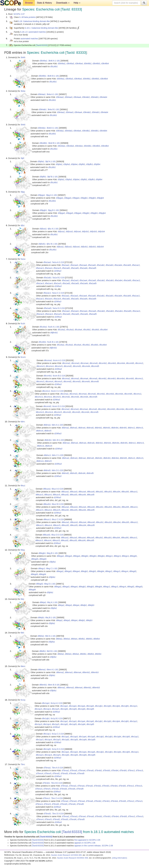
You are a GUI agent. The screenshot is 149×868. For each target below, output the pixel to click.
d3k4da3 (69, 131)
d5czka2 (61, 330)
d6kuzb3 (108, 492)
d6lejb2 (83, 605)
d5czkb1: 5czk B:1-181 (49, 342)
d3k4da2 (60, 131)
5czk (23, 323)
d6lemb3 (95, 672)
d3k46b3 (96, 64)
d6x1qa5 (90, 706)
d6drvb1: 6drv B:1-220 (54, 440)
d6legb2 (85, 556)
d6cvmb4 (121, 363)
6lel (22, 633)
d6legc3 (117, 556)
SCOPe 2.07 (19, 14)
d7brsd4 (73, 773)
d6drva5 (90, 428)
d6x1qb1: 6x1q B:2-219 (52, 718)
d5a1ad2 (66, 268)
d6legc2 (109, 556)
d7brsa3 (74, 770)
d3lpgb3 (92, 198)
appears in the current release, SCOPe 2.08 (94, 846)
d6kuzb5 (125, 492)
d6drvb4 (115, 428)
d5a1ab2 (101, 265)
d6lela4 (74, 639)
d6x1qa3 (73, 706)
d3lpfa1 (53, 562)
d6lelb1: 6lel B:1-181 (48, 651)
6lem (23, 666)
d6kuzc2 (134, 492)
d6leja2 (61, 605)
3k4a (23, 91)
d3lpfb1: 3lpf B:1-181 (49, 177)
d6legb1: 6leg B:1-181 (48, 553)
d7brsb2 (98, 770)
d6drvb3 (107, 428)
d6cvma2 (66, 363)
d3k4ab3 (95, 97)
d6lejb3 (91, 605)
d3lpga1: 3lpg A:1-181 (47, 195)
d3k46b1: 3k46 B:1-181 (49, 76)
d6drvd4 (82, 473)
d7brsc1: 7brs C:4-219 (53, 798)
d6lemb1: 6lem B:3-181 (50, 685)
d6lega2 (60, 556)
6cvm (23, 357)
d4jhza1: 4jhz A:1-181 (49, 229)
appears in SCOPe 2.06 (85, 843)
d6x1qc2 (134, 706)
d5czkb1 (54, 66)
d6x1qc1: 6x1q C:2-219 (54, 734)
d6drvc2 (131, 428)
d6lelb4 (96, 639)
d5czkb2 (87, 330)
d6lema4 (77, 672)
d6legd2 (133, 556)
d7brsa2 (65, 770)
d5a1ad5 (92, 268)
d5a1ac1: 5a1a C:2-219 (54, 293)
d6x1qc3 (38, 709)
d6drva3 (74, 428)
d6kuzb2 (99, 492)
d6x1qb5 (125, 706)
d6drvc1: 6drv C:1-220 (54, 455)
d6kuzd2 (65, 495)
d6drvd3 (74, 473)
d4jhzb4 (101, 231)
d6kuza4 (82, 492)
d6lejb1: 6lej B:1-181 (47, 618)
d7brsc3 (139, 770)
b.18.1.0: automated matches (33, 32)
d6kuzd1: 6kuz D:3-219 (53, 535)
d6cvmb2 (103, 363)
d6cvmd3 (77, 366)
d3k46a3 (70, 64)
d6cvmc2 (139, 363)
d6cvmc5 (59, 366)
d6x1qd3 (73, 709)
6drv (23, 422)
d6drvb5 (123, 428)
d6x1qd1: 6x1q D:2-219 (54, 749)
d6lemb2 (86, 672)
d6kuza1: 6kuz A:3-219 (53, 489)
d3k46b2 (88, 64)
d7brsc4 (40, 773)
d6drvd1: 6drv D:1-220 (53, 470)
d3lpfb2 (82, 164)
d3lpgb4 (100, 198)
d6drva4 (82, 428)
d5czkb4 (104, 330)
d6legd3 (35, 559)
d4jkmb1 (54, 333)
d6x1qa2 (64, 706)
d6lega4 (77, 556)
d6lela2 (59, 639)
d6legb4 (101, 556)
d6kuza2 (65, 492)
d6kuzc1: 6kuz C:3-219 (54, 519)
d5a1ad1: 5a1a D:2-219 (54, 308)
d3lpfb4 (97, 164)
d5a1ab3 (109, 265)
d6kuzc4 (48, 495)
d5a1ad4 (84, 268)
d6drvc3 (139, 428)
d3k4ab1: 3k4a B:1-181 (49, 109)
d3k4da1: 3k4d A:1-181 (48, 128)
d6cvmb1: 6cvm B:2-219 (54, 376)
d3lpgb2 (84, 198)
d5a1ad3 (75, 268)
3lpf (22, 158)
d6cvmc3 (41, 366)
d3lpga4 (76, 198)
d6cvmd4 (86, 366)
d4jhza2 (61, 231)
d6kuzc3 (39, 495)
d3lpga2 (60, 198)
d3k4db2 (86, 131)
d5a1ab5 (127, 265)
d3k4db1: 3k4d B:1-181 (50, 143)
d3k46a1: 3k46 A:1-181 (50, 61)
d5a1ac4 (49, 268)
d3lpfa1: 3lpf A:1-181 (47, 161)
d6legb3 (93, 556)
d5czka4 (78, 330)
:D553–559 (73, 858)
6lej (22, 599)
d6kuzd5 (91, 495)
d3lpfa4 (74, 164)
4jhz (23, 225)
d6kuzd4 (82, 495)
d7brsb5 (123, 770)
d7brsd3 (64, 773)
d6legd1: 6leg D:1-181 (46, 584)
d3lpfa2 (59, 164)
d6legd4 (43, 559)
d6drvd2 (65, 473)
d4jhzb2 (85, 231)
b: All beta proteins (27, 17)
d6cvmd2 (68, 366)
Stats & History (44, 3)
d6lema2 (60, 672)
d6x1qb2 (99, 706)
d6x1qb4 (116, 706)
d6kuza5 (91, 492)
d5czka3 (70, 330)
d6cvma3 (75, 363)
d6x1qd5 (90, 709)
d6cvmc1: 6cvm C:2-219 (53, 391)
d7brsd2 (56, 773)
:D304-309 (66, 855)
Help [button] (77, 3)
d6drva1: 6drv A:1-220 (53, 425)
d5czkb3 (95, 330)
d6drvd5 (90, 473)
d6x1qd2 (64, 709)
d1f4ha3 (58, 271)
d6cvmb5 (130, 363)
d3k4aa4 (77, 97)
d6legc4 (125, 556)
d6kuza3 (74, 492)
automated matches (29, 39)
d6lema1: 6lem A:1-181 (48, 670)
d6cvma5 (94, 363)
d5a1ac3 (40, 268)
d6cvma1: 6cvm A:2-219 (55, 360)
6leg (23, 550)
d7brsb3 (107, 770)
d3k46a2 (62, 64)
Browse (29, 3)
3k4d (23, 125)
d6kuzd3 (74, 495)
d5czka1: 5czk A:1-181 (50, 327)
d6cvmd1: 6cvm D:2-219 (54, 406)
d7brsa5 (90, 770)
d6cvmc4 (50, 366)
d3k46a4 (79, 64)
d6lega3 (68, 556)
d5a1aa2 (66, 265)
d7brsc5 (48, 773)
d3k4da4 (77, 131)
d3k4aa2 (60, 97)
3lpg (23, 192)
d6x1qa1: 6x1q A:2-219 (52, 703)
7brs (23, 764)
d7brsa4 (82, 770)
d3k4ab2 (86, 97)
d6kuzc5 (56, 495)
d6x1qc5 (55, 709)
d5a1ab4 (118, 265)
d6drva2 (65, 428)
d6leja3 (69, 605)
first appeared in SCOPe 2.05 (87, 840)
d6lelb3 (89, 639)
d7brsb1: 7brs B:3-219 (53, 783)
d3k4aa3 (69, 97)
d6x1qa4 (81, 706)
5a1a (23, 259)
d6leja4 (76, 605)
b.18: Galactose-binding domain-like (34, 21)
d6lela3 (67, 639)
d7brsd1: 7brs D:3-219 (54, 814)
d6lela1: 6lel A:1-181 (47, 636)
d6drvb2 (98, 428)
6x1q (23, 700)
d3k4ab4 (103, 97)
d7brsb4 (115, 770)
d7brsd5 (81, 773)
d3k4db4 (103, 131)
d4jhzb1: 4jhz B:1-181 (48, 244)
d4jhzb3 (93, 231)
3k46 (23, 57)
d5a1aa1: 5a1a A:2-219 (54, 262)
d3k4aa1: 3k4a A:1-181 (48, 94)
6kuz (23, 486)
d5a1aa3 (74, 265)
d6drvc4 (40, 431)
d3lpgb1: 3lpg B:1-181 (49, 210)
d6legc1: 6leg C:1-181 (48, 568)
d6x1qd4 (82, 709)
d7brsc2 (131, 770)
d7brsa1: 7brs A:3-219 (53, 768)
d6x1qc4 (47, 709)
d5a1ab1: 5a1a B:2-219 (54, 278)
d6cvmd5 (95, 366)
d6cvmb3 (112, 363)
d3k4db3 (95, 131)
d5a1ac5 (57, 268)
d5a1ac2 (136, 265)
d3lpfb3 (89, 164)
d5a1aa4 (83, 265)
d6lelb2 (81, 639)
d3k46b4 (105, 64)
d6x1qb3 (107, 706)
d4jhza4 (77, 231)
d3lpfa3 (67, 164)
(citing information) (120, 858)
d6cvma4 (84, 363)
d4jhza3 (69, 231)
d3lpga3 (68, 198)
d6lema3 (69, 672)
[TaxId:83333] (42, 45)
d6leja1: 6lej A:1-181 (49, 602)
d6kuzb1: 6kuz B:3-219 (53, 504)
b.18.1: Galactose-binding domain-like (41, 28)
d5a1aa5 (92, 265)
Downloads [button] (63, 3)
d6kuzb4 (117, 492)
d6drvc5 (48, 431)
